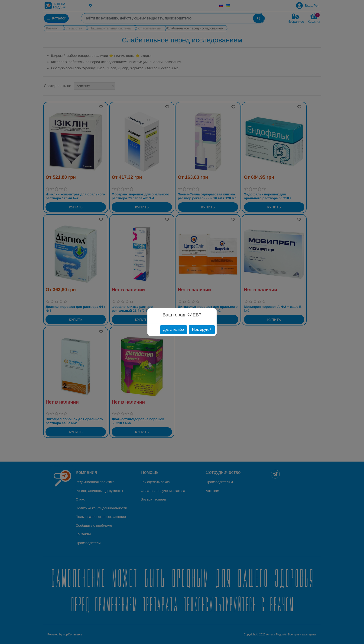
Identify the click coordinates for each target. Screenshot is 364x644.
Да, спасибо (174, 330)
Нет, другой (202, 330)
